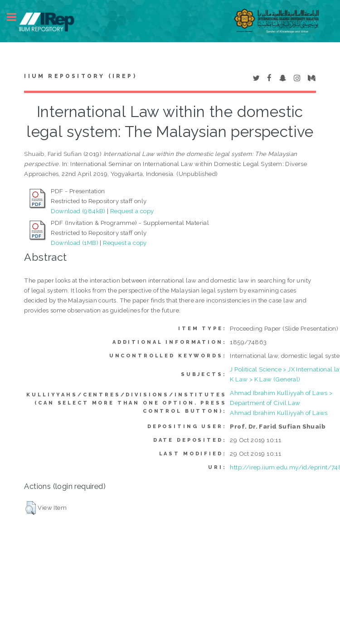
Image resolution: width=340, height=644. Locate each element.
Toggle (16, 17)
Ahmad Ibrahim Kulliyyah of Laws (279, 413)
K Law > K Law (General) (265, 379)
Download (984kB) (78, 211)
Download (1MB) (75, 243)
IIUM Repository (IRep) (80, 76)
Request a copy (132, 211)
